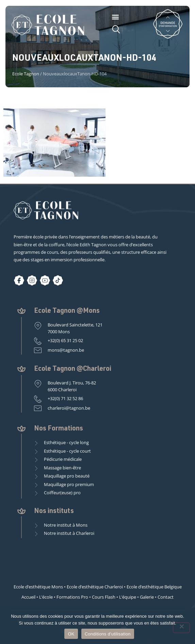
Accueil (28, 597)
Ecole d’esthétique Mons (38, 587)
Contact (166, 597)
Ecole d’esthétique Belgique (154, 587)
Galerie (147, 597)
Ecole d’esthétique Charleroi (95, 587)
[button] (116, 17)
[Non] (181, 628)
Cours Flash (104, 597)
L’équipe (128, 597)
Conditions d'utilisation (108, 634)
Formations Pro (72, 597)
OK (71, 634)
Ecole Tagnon (26, 74)
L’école (46, 597)
